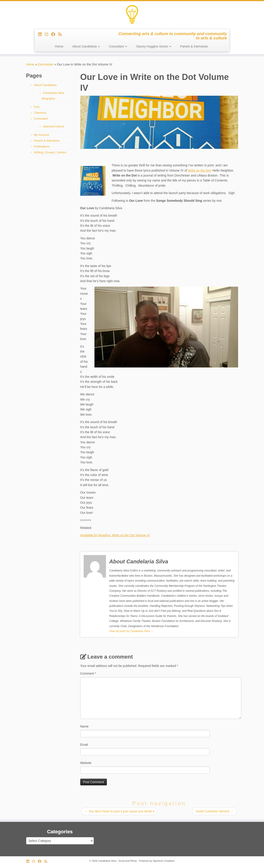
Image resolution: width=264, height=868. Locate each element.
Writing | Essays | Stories (50, 152)
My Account (41, 135)
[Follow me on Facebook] (55, 34)
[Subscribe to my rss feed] (61, 34)
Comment (88, 673)
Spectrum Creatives (164, 861)
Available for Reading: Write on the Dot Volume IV (115, 535)
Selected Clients (53, 126)
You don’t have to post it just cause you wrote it (120, 811)
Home (59, 46)
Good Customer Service (215, 811)
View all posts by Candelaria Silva (131, 631)
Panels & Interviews (194, 46)
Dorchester (46, 64)
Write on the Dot (199, 170)
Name (84, 726)
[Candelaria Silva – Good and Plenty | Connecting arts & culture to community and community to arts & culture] (132, 15)
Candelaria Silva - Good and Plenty (117, 861)
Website (86, 763)
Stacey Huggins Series (154, 46)
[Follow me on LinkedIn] (41, 34)
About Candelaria (86, 46)
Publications (42, 146)
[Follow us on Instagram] (48, 34)
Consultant (118, 46)
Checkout (40, 113)
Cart (37, 107)
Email (84, 745)
